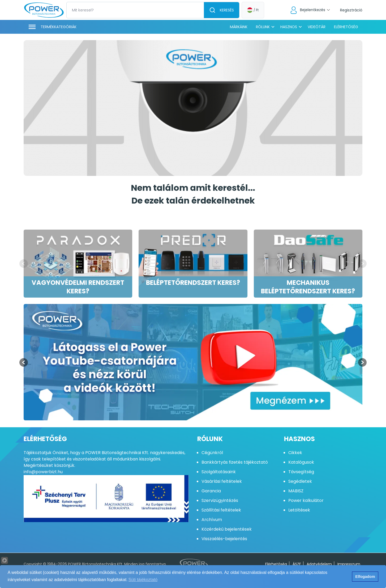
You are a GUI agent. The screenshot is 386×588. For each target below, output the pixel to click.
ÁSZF (297, 564)
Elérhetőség (346, 27)
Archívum (212, 520)
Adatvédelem (319, 564)
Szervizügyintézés (220, 500)
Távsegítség (301, 472)
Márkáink (239, 27)
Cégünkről (212, 453)
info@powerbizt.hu (43, 472)
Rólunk (263, 27)
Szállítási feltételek (221, 510)
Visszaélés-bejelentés (224, 539)
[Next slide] (362, 264)
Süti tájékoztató (143, 580)
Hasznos (289, 27)
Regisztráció (351, 10)
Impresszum (349, 564)
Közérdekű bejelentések (227, 529)
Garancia (211, 491)
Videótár (317, 27)
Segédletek (300, 481)
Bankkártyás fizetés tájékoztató (235, 462)
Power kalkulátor (306, 500)
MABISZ (296, 491)
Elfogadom (365, 577)
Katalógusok (301, 462)
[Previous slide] (24, 264)
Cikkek (295, 453)
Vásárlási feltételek (222, 481)
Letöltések (299, 510)
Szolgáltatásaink (219, 472)
